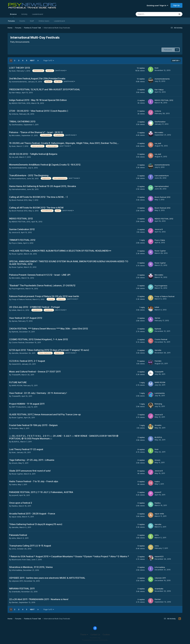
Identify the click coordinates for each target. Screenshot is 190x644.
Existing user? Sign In (157, 5)
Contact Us (95, 634)
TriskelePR (16, 375)
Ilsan (14, 71)
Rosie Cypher (17, 254)
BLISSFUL (16, 442)
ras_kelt (158, 143)
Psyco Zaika (17, 243)
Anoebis (15, 428)
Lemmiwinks (160, 393)
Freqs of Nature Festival (22, 299)
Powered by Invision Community (95, 640)
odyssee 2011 (17, 581)
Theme (84, 634)
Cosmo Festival (18, 342)
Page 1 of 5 (49, 60)
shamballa (16, 592)
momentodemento (19, 82)
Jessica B (16, 232)
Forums (11, 21)
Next (32, 60)
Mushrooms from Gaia (21, 559)
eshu (14, 538)
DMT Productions (19, 407)
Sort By (176, 61)
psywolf (15, 495)
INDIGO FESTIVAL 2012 (21, 103)
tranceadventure (19, 178)
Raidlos (15, 506)
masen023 (16, 364)
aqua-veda (16, 517)
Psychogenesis (18, 289)
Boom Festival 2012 (20, 200)
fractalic (158, 361)
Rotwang (158, 404)
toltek (14, 310)
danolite (15, 353)
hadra (14, 484)
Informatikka (17, 570)
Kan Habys (16, 92)
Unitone (15, 114)
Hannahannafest (19, 189)
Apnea (14, 321)
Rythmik (15, 332)
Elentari (15, 602)
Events (22, 21)
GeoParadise (17, 125)
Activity (24, 14)
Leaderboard (59, 21)
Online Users (44, 21)
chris (14, 549)
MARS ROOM (17, 385)
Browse (13, 15)
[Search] (149, 14)
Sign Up (176, 5)
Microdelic (16, 135)
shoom (15, 463)
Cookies (106, 634)
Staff (32, 21)
